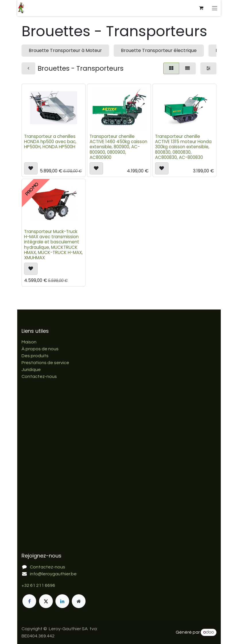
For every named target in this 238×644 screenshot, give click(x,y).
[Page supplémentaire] (79, 601)
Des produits (35, 356)
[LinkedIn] (62, 601)
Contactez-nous (39, 376)
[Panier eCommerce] (202, 8)
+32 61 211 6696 (38, 585)
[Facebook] (29, 601)
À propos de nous (40, 349)
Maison (29, 342)
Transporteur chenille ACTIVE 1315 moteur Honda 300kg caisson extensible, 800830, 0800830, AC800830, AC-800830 (183, 147)
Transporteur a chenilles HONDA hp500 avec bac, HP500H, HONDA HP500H (50, 142)
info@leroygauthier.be (53, 574)
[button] (31, 168)
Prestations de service (45, 363)
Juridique (31, 370)
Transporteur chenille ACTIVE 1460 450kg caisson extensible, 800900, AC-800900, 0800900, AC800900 (118, 147)
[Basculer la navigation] (215, 8)
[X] (46, 601)
